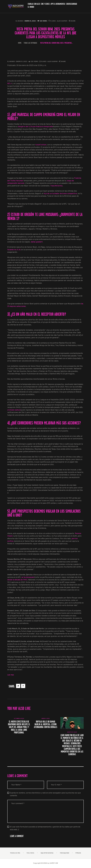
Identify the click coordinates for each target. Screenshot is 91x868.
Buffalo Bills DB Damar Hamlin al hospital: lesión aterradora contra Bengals (46, 724)
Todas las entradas (30, 43)
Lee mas (11, 675)
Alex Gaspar (62, 21)
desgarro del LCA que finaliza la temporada (35, 127)
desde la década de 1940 (17, 580)
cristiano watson (14, 410)
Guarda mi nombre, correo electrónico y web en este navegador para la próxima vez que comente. (45, 794)
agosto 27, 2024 (72, 732)
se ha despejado (28, 577)
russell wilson (41, 145)
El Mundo (19, 21)
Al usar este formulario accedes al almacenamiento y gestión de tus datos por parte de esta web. (45, 828)
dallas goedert (37, 242)
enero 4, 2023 (46, 719)
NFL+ (9, 84)
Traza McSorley (56, 186)
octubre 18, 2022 (19, 719)
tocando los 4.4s (14, 250)
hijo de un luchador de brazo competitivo (60, 194)
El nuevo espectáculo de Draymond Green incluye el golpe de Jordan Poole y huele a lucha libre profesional (19, 727)
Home (20, 43)
